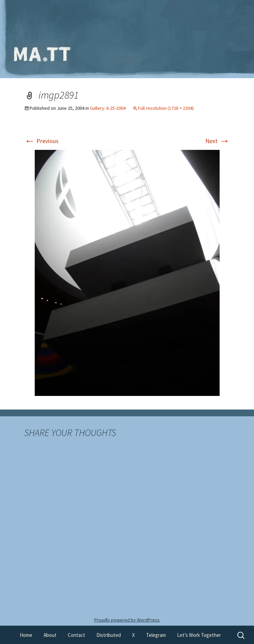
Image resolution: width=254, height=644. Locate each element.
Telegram (156, 635)
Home (26, 635)
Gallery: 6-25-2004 (108, 108)
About (50, 635)
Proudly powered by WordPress (127, 620)
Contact (76, 635)
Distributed (109, 635)
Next (218, 141)
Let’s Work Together (199, 635)
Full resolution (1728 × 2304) (166, 108)
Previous (41, 141)
